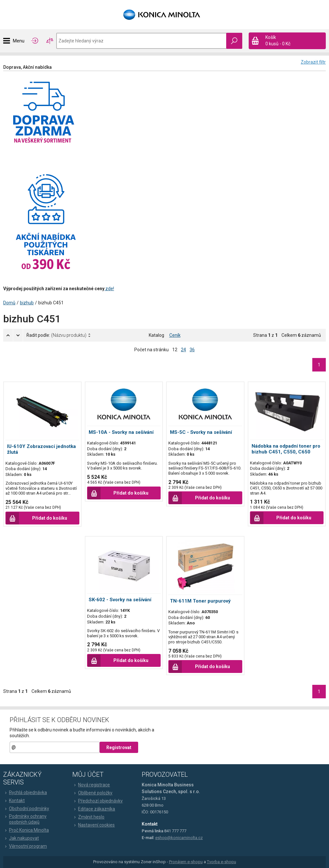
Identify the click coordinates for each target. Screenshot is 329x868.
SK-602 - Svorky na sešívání (120, 600)
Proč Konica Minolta (26, 830)
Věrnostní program (25, 846)
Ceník (175, 335)
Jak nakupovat (21, 838)
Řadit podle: (56, 335)
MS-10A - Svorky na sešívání (121, 432)
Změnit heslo (88, 817)
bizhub (27, 303)
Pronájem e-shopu (186, 862)
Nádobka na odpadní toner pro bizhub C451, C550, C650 (286, 449)
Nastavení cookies (93, 825)
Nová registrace (91, 785)
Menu (19, 41)
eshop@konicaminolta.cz (179, 838)
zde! (109, 289)
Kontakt (14, 801)
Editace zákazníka (94, 809)
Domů (9, 303)
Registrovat (119, 747)
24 (183, 350)
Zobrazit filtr (313, 62)
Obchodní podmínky (26, 809)
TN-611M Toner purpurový (200, 601)
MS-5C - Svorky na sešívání (201, 432)
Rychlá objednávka (25, 792)
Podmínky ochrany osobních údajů (25, 819)
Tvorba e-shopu (222, 862)
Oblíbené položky (92, 793)
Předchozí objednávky (98, 801)
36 (192, 350)
